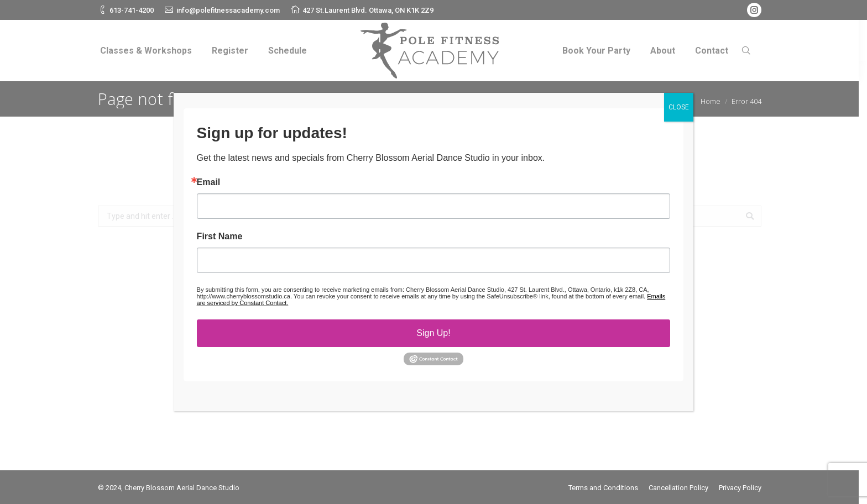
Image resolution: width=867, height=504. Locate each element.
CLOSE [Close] (679, 107)
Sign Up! (433, 333)
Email (209, 182)
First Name (220, 237)
